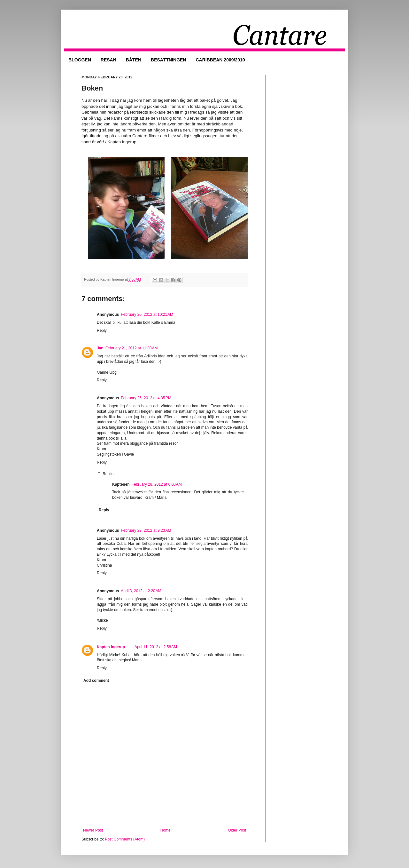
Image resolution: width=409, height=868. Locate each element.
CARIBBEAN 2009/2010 (220, 60)
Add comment (96, 681)
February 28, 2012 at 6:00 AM (157, 484)
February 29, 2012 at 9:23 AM (146, 530)
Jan (100, 348)
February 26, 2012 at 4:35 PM (146, 398)
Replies (109, 474)
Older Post (237, 830)
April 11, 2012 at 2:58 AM (156, 647)
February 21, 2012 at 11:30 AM (132, 348)
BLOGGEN (80, 60)
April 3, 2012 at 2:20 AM (141, 591)
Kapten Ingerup (111, 647)
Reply (102, 330)
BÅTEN (134, 60)
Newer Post (93, 830)
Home (166, 830)
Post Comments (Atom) (125, 839)
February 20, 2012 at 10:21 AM (147, 315)
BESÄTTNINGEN (168, 60)
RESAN (108, 60)
